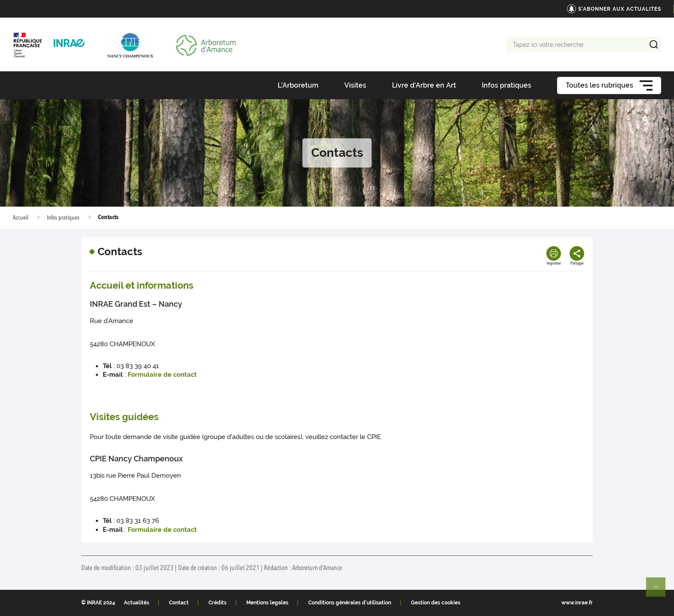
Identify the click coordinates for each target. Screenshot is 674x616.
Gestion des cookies (436, 603)
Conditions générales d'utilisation (350, 603)
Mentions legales (267, 603)
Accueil (21, 218)
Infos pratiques (63, 218)
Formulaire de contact (162, 375)
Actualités (136, 603)
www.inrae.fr (577, 603)
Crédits (218, 603)
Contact (179, 603)
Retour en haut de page (659, 591)
